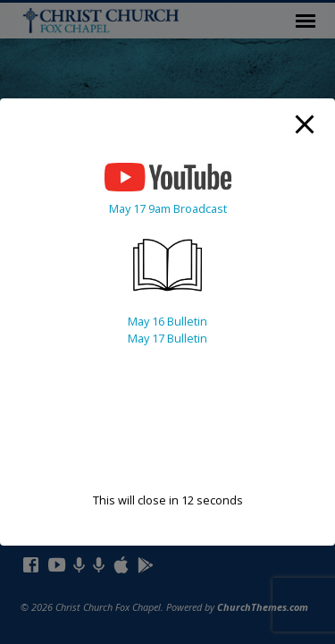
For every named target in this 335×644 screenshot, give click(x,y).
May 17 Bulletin (167, 338)
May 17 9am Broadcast (168, 208)
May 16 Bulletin (167, 321)
